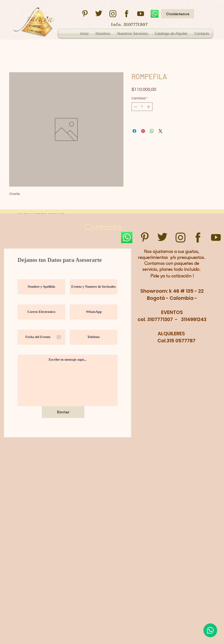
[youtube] (141, 14)
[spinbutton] (142, 107)
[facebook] (127, 14)
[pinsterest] (85, 14)
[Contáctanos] (178, 14)
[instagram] (113, 14)
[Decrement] (135, 107)
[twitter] (99, 14)
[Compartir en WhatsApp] (152, 131)
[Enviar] (63, 412)
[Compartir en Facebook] (134, 131)
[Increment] (149, 107)
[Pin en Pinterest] (143, 131)
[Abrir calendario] (59, 337)
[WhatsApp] (155, 14)
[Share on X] (160, 131)
